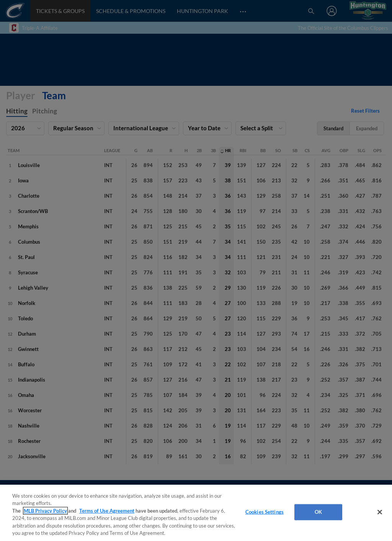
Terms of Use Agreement (107, 511)
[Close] (380, 512)
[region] (196, 513)
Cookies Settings (265, 512)
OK (318, 512)
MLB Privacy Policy (45, 511)
